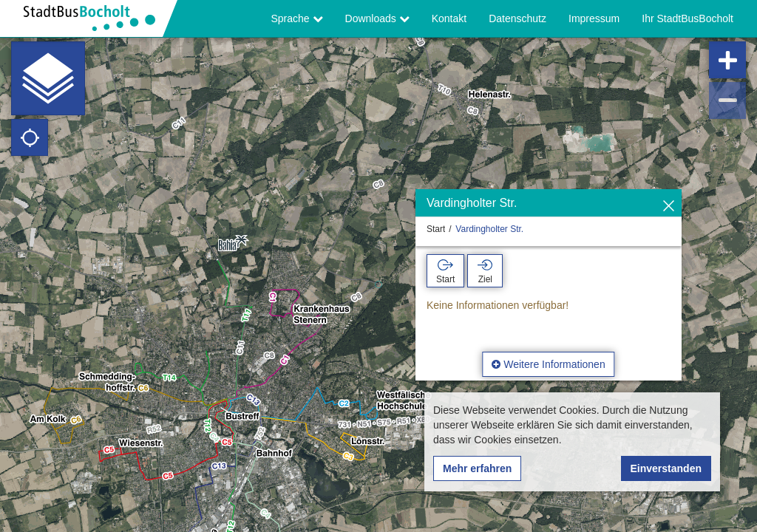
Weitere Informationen (548, 364)
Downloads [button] (377, 18)
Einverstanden (666, 468)
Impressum (594, 18)
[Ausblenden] (669, 207)
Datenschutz (517, 18)
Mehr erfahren (477, 468)
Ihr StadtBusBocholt (688, 18)
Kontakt (449, 18)
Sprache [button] (297, 18)
